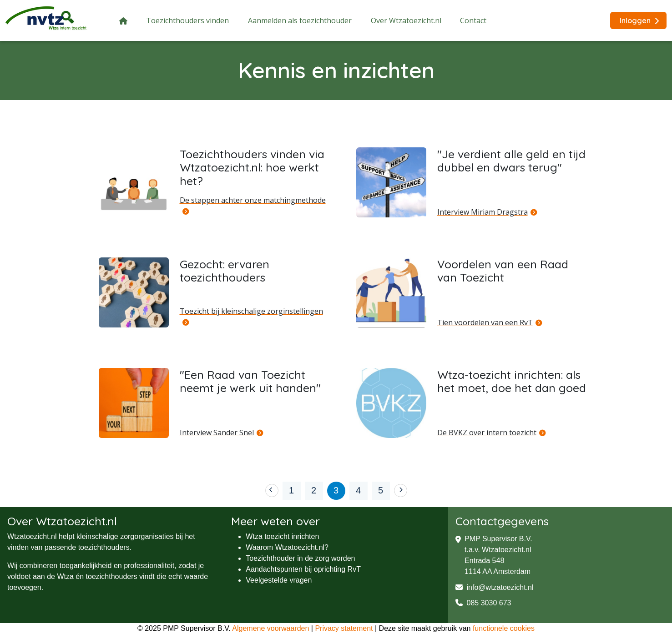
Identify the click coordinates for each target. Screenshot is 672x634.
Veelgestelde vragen (279, 580)
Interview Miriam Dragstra (483, 212)
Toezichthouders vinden (187, 20)
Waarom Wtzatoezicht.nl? (287, 547)
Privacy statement (344, 628)
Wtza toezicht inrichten (282, 536)
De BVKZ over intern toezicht (487, 433)
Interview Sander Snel (217, 433)
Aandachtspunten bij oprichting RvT (303, 569)
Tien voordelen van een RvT (485, 322)
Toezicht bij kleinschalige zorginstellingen (251, 311)
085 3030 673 (483, 603)
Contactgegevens (502, 521)
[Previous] (272, 491)
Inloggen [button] (639, 20)
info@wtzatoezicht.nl (495, 587)
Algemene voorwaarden (270, 628)
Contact (473, 20)
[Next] (401, 491)
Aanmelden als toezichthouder (300, 20)
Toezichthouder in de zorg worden (300, 558)
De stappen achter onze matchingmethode (253, 200)
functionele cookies (504, 628)
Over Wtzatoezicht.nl (406, 20)
